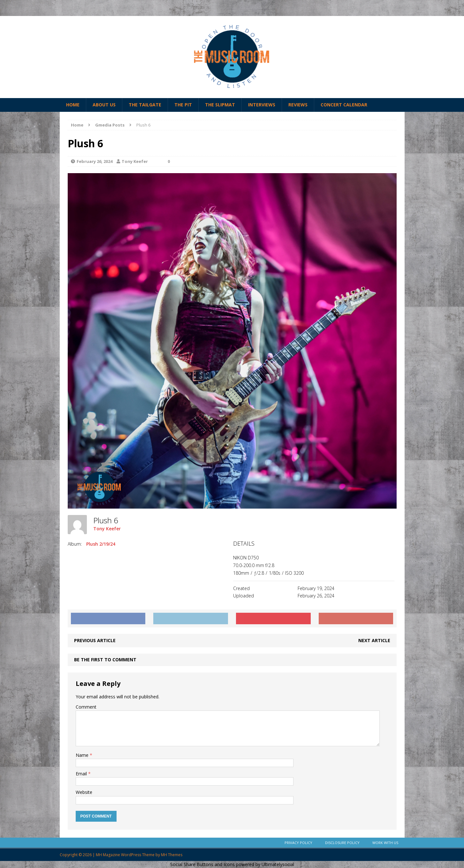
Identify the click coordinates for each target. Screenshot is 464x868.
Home (73, 105)
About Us (104, 105)
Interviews (262, 105)
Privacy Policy (298, 843)
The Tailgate (145, 105)
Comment (86, 707)
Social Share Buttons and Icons (202, 864)
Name (83, 755)
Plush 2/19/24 (101, 544)
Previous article (95, 640)
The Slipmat (220, 105)
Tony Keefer (135, 161)
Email (82, 774)
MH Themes (172, 855)
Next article (374, 640)
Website (84, 792)
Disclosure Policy (342, 843)
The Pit (183, 105)
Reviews (298, 105)
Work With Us (385, 843)
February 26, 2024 (95, 161)
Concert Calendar (344, 105)
